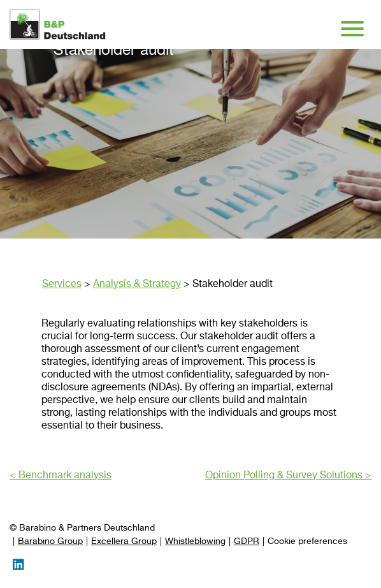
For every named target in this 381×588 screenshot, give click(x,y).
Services (62, 284)
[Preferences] (307, 542)
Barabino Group (50, 541)
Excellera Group (124, 541)
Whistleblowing (195, 541)
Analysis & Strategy (137, 284)
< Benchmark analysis (61, 476)
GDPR (247, 541)
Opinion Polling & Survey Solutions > (288, 476)
